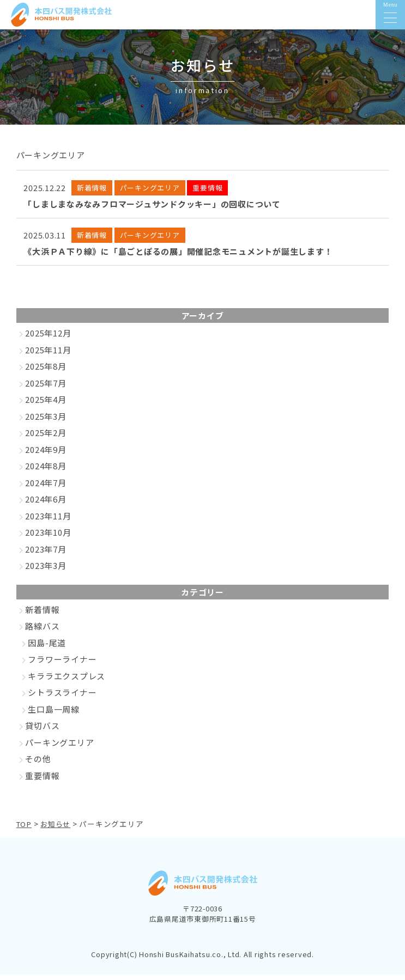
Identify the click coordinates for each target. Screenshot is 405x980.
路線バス (42, 632)
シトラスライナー (62, 698)
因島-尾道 (47, 649)
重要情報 (42, 782)
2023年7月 (46, 555)
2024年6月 (46, 505)
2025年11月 (48, 356)
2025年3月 (46, 422)
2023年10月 (48, 538)
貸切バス (42, 731)
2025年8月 (46, 372)
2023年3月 (46, 571)
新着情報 (42, 615)
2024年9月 (46, 455)
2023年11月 (48, 522)
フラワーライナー (62, 665)
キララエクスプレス (67, 682)
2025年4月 (46, 405)
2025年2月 (46, 439)
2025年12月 (48, 339)
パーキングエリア (59, 748)
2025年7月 (46, 389)
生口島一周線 (54, 715)
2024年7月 (46, 489)
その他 (38, 765)
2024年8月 (46, 472)
